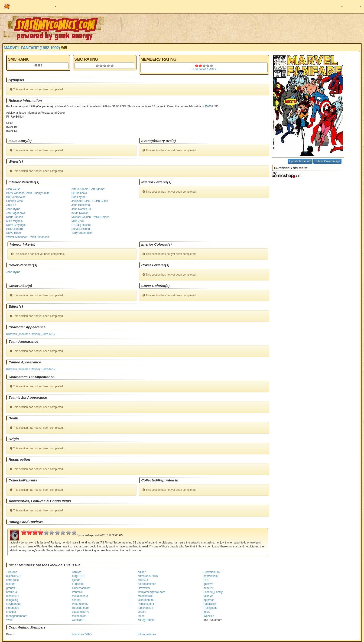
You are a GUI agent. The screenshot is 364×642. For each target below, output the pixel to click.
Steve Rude (14, 233)
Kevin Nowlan (80, 213)
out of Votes (204, 69)
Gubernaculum (81, 588)
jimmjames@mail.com (151, 592)
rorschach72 (145, 608)
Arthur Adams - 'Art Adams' (88, 189)
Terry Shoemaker (82, 233)
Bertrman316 (212, 572)
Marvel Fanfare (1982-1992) (32, 48)
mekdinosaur (80, 596)
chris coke (13, 580)
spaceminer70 (81, 612)
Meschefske (145, 596)
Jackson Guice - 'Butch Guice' (90, 201)
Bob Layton (79, 197)
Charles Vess (15, 201)
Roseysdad (211, 608)
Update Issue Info (300, 161)
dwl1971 (143, 580)
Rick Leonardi (15, 229)
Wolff (9, 620)
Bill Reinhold (79, 193)
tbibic (207, 612)
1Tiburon (12, 572)
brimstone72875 (148, 576)
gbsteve (208, 584)
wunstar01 (78, 620)
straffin (142, 612)
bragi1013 (78, 576)
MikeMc (208, 596)
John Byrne (13, 209)
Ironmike (77, 592)
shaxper (11, 612)
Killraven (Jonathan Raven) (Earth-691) (31, 334)
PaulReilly (210, 604)
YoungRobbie (146, 620)
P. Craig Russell (81, 225)
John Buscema (81, 205)
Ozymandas (14, 604)
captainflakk (211, 576)
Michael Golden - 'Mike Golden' (91, 217)
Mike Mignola (15, 221)
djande (76, 580)
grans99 (11, 588)
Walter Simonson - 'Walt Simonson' (28, 237)
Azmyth (77, 572)
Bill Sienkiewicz (16, 197)
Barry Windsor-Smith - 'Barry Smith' (28, 193)
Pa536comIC (80, 604)
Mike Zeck (78, 221)
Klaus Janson (15, 217)
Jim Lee (11, 205)
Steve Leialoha (81, 229)
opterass (209, 600)
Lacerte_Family (213, 592)
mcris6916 (13, 596)
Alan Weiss (13, 189)
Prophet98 (13, 608)
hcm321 (209, 588)
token (141, 616)
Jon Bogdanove (16, 213)
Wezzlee (209, 616)
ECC (206, 580)
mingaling (12, 600)
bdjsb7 (142, 572)
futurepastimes (147, 584)
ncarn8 (76, 600)
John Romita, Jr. (82, 209)
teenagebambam (17, 616)
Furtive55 (78, 584)
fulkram (11, 584)
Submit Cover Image (327, 161)
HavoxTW (144, 588)
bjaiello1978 (14, 576)
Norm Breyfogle (16, 225)
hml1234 (12, 592)
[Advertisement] (257, 28)
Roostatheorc (80, 608)
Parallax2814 (146, 604)
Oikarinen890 (146, 600)
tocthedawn (79, 616)
